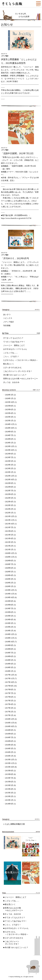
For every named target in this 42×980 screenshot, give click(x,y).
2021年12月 (10, 516)
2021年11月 (9, 520)
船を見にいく (9, 364)
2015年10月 (10, 767)
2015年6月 (9, 782)
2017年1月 (9, 715)
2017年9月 (9, 686)
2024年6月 (9, 439)
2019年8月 (9, 605)
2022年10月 (10, 480)
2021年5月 (9, 535)
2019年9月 (9, 601)
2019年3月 (9, 623)
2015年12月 (10, 760)
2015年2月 (9, 796)
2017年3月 (9, 708)
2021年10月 (10, 524)
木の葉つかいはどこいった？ (15, 375)
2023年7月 (9, 457)
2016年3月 (9, 748)
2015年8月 (9, 774)
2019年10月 (10, 597)
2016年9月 (9, 730)
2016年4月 (9, 745)
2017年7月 (9, 693)
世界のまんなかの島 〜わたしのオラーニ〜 (20, 379)
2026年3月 (9, 395)
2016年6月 (9, 741)
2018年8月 (9, 649)
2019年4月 (9, 620)
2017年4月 (9, 704)
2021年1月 (9, 550)
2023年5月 (9, 461)
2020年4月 (9, 575)
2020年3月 (9, 579)
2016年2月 (9, 752)
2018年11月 (9, 638)
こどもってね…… (10, 353)
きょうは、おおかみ (11, 382)
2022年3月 (9, 505)
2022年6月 (9, 494)
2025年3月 (9, 417)
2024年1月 (9, 443)
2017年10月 (10, 682)
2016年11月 (9, 723)
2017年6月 (9, 697)
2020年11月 (9, 557)
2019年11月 (9, 594)
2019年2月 (9, 627)
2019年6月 (9, 612)
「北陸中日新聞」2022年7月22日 (17, 153)
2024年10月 (10, 428)
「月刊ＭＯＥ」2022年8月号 (15, 258)
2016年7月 (9, 737)
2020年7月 (9, 564)
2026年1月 (9, 398)
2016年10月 (10, 726)
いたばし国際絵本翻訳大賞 (14, 824)
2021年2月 (9, 546)
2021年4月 (9, 538)
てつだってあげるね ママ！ (14, 342)
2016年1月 (9, 756)
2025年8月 (9, 406)
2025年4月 (9, 413)
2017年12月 (10, 675)
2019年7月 (9, 608)
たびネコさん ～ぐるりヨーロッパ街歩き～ (20, 360)
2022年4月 (9, 502)
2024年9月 (9, 432)
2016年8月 (9, 734)
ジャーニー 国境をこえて (14, 345)
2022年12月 (10, 476)
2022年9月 (9, 483)
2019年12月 (10, 590)
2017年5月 (9, 701)
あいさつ (7, 314)
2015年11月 (9, 763)
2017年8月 (9, 690)
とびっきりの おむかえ (12, 368)
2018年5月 (9, 660)
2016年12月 (10, 719)
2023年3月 (9, 465)
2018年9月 (9, 645)
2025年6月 (9, 409)
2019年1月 (9, 631)
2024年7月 (9, 435)
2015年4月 (9, 789)
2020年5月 (9, 572)
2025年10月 (10, 402)
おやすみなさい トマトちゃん (15, 349)
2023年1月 (9, 472)
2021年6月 (9, 531)
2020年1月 (9, 586)
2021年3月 (9, 542)
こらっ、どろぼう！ (11, 356)
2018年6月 (9, 656)
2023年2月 (9, 468)
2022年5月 (9, 498)
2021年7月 (9, 527)
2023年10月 (10, 450)
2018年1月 (9, 671)
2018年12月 (10, 634)
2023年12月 (10, 446)
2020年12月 (10, 553)
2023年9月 (9, 454)
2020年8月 (9, 561)
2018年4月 (9, 664)
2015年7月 (9, 778)
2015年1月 (9, 800)
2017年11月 (9, 678)
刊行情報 (7, 326)
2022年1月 (9, 513)
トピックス (8, 318)
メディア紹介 (9, 322)
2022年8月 (9, 487)
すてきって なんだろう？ (13, 338)
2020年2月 (9, 583)
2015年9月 (9, 771)
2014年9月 (9, 804)
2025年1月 (9, 421)
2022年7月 (9, 491)
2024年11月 (9, 424)
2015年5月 (9, 785)
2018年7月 (9, 653)
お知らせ (7, 25)
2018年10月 (10, 642)
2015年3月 (9, 793)
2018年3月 (9, 667)
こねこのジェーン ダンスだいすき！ (18, 371)
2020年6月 (9, 568)
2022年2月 (9, 509)
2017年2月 (9, 712)
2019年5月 (9, 616)
